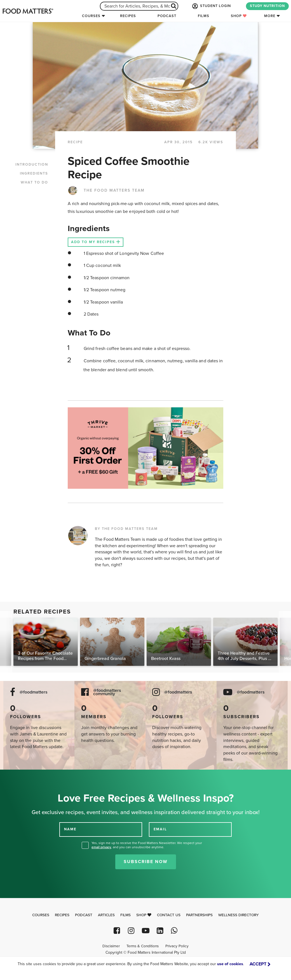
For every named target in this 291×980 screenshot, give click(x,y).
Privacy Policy (177, 946)
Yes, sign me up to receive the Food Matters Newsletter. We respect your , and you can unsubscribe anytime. (147, 845)
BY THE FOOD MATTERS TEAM (126, 529)
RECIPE (75, 142)
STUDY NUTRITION (267, 6)
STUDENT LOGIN (211, 6)
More (270, 16)
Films (204, 16)
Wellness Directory (239, 915)
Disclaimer (111, 946)
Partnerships (199, 915)
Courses (91, 16)
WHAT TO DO (34, 182)
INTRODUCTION (32, 164)
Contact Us (169, 915)
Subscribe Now (146, 862)
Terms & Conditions (143, 946)
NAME (70, 829)
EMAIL (160, 829)
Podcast (167, 16)
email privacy (101, 847)
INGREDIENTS (34, 173)
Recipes (128, 16)
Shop (239, 16)
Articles (106, 915)
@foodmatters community (107, 692)
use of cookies (230, 964)
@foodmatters (34, 692)
